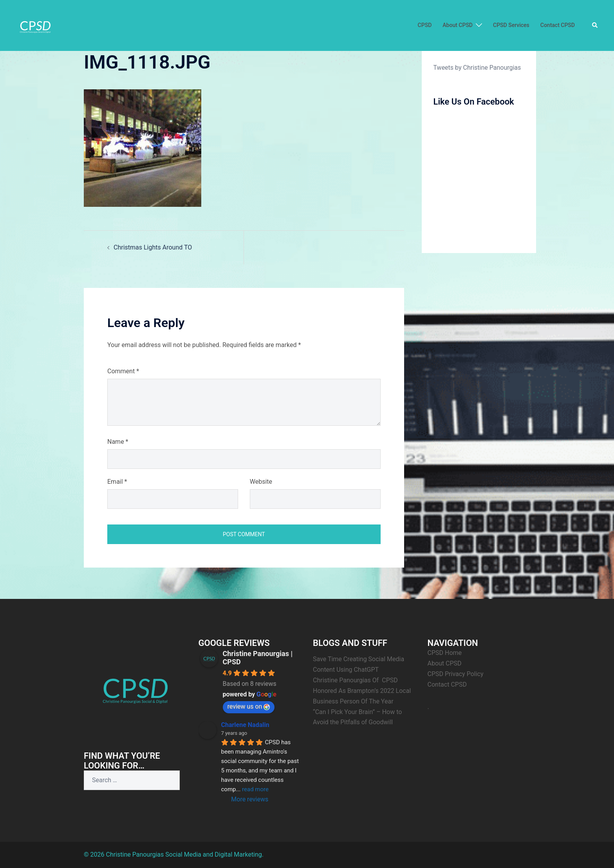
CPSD (425, 25)
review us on (249, 706)
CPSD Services (511, 25)
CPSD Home (445, 653)
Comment (123, 371)
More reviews (250, 799)
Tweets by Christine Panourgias (477, 68)
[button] (595, 25)
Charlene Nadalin (245, 725)
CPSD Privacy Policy (456, 674)
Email (117, 482)
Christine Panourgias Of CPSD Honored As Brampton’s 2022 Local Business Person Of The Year (363, 691)
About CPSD (458, 25)
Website (261, 482)
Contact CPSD (558, 25)
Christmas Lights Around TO (153, 247)
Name (118, 442)
